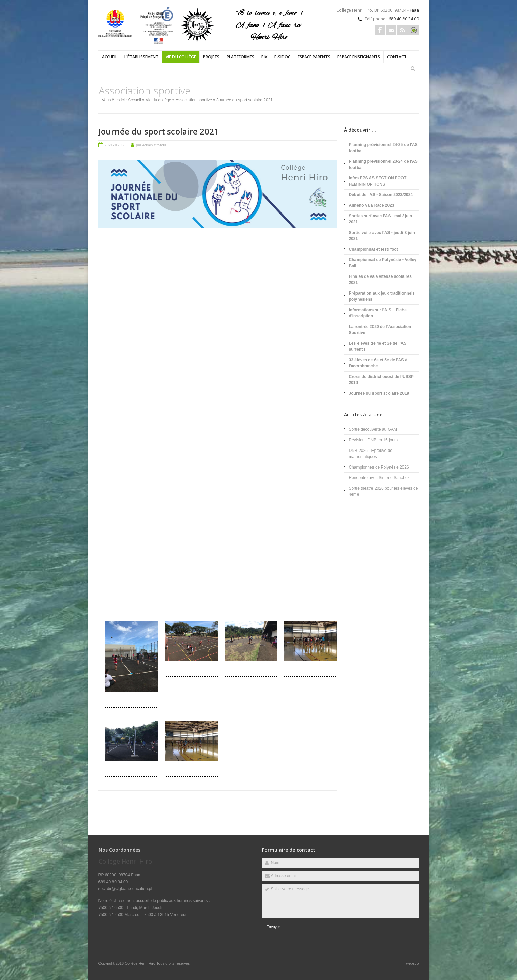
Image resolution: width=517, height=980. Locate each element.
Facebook (380, 30)
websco (412, 963)
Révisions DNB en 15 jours (373, 440)
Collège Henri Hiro (141, 963)
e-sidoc (282, 57)
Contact (397, 57)
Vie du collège (181, 57)
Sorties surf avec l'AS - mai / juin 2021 (381, 219)
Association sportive (194, 100)
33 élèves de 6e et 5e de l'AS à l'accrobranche (378, 363)
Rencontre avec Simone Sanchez (379, 478)
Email (391, 30)
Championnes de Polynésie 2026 (379, 467)
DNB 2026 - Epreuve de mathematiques (371, 454)
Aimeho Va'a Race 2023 (372, 205)
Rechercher (413, 68)
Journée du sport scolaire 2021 (159, 131)
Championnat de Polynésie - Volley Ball (383, 263)
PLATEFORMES (240, 57)
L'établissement (141, 57)
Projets (211, 57)
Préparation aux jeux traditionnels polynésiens (382, 296)
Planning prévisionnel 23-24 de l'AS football (383, 164)
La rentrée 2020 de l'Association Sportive (380, 330)
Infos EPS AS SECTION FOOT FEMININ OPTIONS (378, 181)
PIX (264, 57)
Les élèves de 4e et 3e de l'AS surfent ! (378, 346)
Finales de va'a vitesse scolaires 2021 (380, 280)
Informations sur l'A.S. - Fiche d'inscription (378, 313)
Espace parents (314, 57)
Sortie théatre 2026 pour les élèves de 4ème (384, 491)
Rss (402, 30)
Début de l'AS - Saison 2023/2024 (381, 195)
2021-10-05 (114, 145)
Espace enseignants (359, 57)
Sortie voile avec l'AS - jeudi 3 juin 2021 (382, 236)
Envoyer (273, 927)
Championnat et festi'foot (374, 249)
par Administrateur (151, 145)
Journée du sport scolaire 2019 (379, 393)
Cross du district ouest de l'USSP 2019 (381, 380)
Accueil (110, 57)
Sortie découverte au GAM (373, 429)
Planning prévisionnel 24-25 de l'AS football (383, 148)
